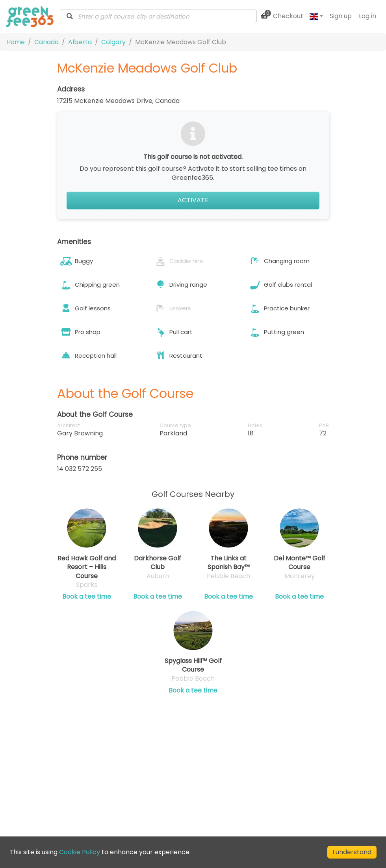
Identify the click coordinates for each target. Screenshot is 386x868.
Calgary (113, 42)
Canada (46, 42)
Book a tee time (87, 597)
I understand (352, 852)
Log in (367, 16)
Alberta (80, 42)
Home (16, 42)
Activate (193, 200)
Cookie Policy (80, 852)
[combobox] (158, 16)
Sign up (341, 16)
